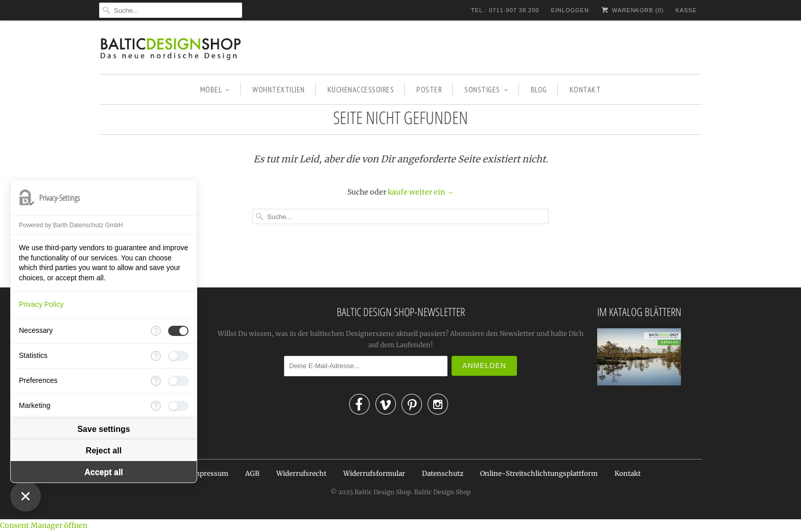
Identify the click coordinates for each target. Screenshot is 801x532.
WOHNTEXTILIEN (279, 89)
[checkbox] (178, 331)
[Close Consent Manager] (26, 496)
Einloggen (570, 10)
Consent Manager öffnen (44, 525)
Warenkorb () (632, 10)
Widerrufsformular (374, 474)
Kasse (686, 10)
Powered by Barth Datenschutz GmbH (71, 225)
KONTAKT (585, 89)
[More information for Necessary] (156, 331)
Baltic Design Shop (383, 492)
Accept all (104, 472)
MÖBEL (215, 89)
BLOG (539, 89)
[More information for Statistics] (156, 356)
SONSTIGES (486, 89)
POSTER (429, 89)
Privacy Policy (41, 304)
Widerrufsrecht (301, 474)
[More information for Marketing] (156, 406)
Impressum (209, 474)
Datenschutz (443, 474)
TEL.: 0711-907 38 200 (505, 10)
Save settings (103, 429)
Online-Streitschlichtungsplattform (539, 474)
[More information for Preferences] (156, 381)
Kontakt (628, 474)
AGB (252, 474)
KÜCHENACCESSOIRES (361, 89)
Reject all (104, 451)
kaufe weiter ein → (421, 192)
